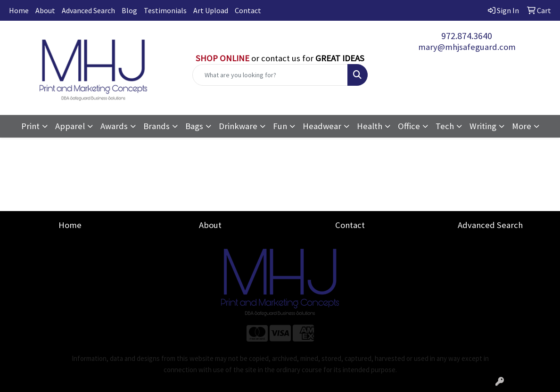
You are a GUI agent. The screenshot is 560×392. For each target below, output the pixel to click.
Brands (156, 126)
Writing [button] (483, 126)
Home (19, 10)
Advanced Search (88, 10)
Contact (248, 10)
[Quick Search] (270, 75)
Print (30, 126)
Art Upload (211, 10)
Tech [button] (445, 126)
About (45, 10)
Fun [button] (280, 126)
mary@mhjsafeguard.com (467, 47)
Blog (129, 10)
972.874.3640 (467, 36)
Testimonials (165, 10)
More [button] (522, 126)
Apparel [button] (70, 126)
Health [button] (370, 126)
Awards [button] (114, 126)
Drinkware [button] (238, 126)
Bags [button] (194, 126)
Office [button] (409, 126)
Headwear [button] (322, 126)
